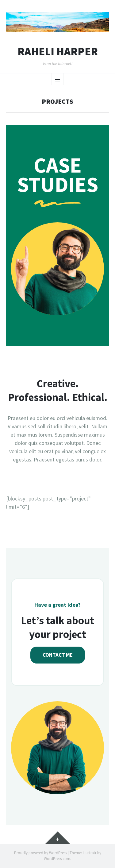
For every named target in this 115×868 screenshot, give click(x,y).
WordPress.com (57, 859)
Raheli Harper (58, 52)
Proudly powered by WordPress (40, 853)
